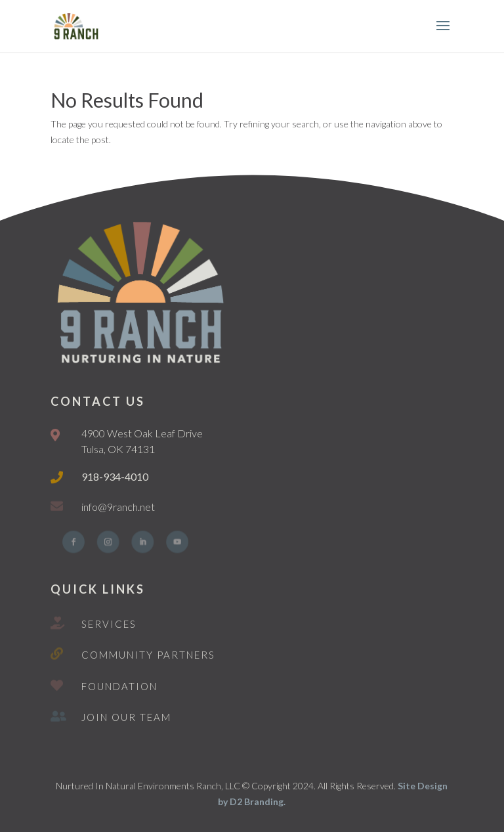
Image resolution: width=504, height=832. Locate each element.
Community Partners (148, 655)
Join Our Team (126, 717)
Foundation (119, 686)
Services (109, 624)
